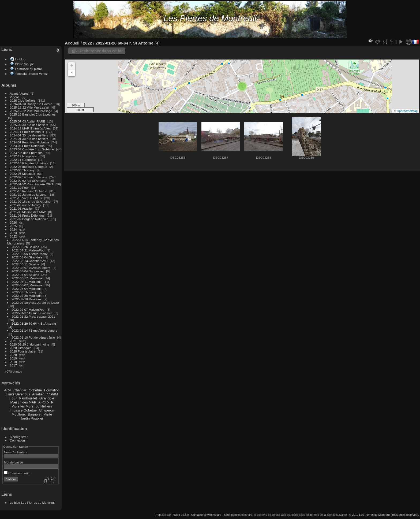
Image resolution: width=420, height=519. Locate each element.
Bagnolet (35, 414)
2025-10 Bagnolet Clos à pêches (33, 114)
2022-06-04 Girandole (27, 257)
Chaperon (47, 410)
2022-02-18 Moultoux (27, 299)
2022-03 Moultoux (22, 174)
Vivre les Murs (23, 406)
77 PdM (52, 394)
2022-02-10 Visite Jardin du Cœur (35, 303)
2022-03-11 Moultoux (27, 282)
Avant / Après (19, 93)
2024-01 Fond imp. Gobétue (30, 142)
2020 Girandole (21, 348)
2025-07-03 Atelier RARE (28, 121)
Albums (9, 85)
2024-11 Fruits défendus (27, 132)
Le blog (20, 59)
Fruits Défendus (18, 394)
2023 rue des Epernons (26, 153)
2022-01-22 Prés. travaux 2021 (32, 184)
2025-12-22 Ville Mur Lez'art (30, 107)
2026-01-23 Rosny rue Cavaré (31, 104)
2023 (13, 233)
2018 (13, 362)
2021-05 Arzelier (21, 208)
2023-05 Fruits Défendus (27, 146)
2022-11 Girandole (23, 160)
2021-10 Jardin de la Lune (28, 194)
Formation (52, 390)
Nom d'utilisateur (16, 452)
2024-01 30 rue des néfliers (30, 139)
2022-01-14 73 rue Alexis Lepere (35, 330)
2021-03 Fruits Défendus (27, 215)
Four (13, 398)
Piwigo (176, 515)
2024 (13, 229)
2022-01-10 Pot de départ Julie (33, 337)
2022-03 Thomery (22, 170)
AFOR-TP (46, 402)
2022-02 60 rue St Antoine (28, 181)
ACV (7, 390)
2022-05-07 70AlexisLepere (31, 268)
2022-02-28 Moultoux (27, 296)
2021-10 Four (19, 188)
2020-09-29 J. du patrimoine (30, 344)
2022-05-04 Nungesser (28, 271)
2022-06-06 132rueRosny (30, 254)
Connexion (17, 440)
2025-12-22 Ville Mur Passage (31, 111)
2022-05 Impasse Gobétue (29, 167)
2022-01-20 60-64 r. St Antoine (34, 323)
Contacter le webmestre (206, 515)
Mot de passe (14, 462)
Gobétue (35, 390)
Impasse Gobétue (23, 410)
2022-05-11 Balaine (26, 264)
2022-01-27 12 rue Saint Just (32, 313)
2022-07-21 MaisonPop (28, 250)
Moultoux (19, 414)
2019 (13, 358)
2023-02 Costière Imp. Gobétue (32, 149)
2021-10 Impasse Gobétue (29, 191)
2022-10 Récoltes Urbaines (29, 163)
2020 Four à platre (23, 351)
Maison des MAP (23, 402)
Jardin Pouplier (32, 418)
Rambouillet (28, 398)
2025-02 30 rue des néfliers (29, 125)
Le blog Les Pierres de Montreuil (33, 503)
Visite (48, 414)
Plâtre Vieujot (24, 64)
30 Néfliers (44, 406)
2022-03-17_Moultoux (27, 278)
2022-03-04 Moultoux (27, 289)
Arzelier (38, 394)
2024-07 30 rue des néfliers (29, 135)
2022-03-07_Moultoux (27, 285)
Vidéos (15, 97)
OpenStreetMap (407, 111)
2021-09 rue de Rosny (25, 205)
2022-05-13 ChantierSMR (30, 261)
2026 (13, 222)
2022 (13, 236)
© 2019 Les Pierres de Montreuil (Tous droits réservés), (384, 515)
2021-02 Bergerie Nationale (29, 219)
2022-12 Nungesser (24, 156)
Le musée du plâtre (29, 69)
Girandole (47, 398)
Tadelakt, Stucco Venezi (32, 74)
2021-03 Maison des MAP (28, 212)
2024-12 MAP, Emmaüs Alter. (30, 128)
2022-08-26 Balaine (26, 247)
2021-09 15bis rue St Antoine (30, 201)
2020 (13, 355)
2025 (13, 226)
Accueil (72, 43)
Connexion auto (17, 473)
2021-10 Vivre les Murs (26, 198)
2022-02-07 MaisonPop (28, 309)
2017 (13, 365)
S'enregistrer (19, 437)
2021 (13, 341)
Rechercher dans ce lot (101, 51)
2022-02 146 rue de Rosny (29, 177)
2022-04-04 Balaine (26, 275)
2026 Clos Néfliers (23, 100)
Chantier (20, 390)
